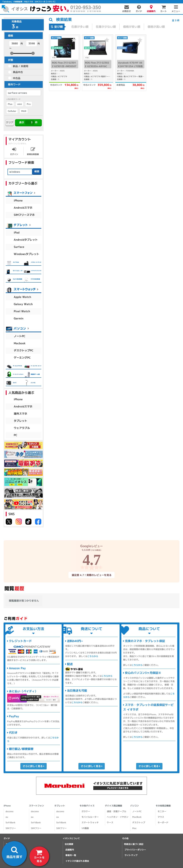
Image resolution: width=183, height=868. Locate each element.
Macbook (20, 343)
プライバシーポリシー (135, 850)
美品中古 (18, 72)
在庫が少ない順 (106, 27)
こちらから (93, 656)
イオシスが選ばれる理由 (77, 861)
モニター (162, 811)
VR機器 (85, 828)
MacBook (137, 817)
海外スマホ (20, 414)
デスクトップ (139, 822)
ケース (110, 822)
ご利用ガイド (12, 844)
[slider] (12, 53)
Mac (134, 828)
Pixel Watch (22, 311)
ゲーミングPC (22, 358)
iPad (17, 233)
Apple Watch (22, 297)
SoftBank (10, 822)
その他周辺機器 (163, 806)
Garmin (19, 318)
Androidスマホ (23, 208)
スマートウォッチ (90, 822)
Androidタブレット (26, 240)
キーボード (163, 822)
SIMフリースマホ (24, 215)
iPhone (18, 200)
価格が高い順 (156, 27)
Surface (19, 247)
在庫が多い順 (80, 27)
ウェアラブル (22, 428)
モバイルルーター (90, 817)
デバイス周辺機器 (113, 806)
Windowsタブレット (26, 254)
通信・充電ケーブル (117, 811)
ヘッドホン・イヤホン (118, 817)
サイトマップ (131, 855)
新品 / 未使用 (21, 66)
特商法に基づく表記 (134, 844)
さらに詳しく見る (34, 766)
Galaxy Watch (23, 304)
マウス (161, 817)
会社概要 (69, 844)
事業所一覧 (71, 855)
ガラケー (86, 811)
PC (16, 435)
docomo (9, 811)
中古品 (17, 78)
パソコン (135, 806)
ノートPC (20, 336)
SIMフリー (11, 828)
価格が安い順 (132, 27)
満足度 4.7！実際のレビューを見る (91, 575)
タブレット (20, 421)
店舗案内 (70, 850)
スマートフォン (36, 806)
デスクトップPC (24, 350)
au (7, 817)
